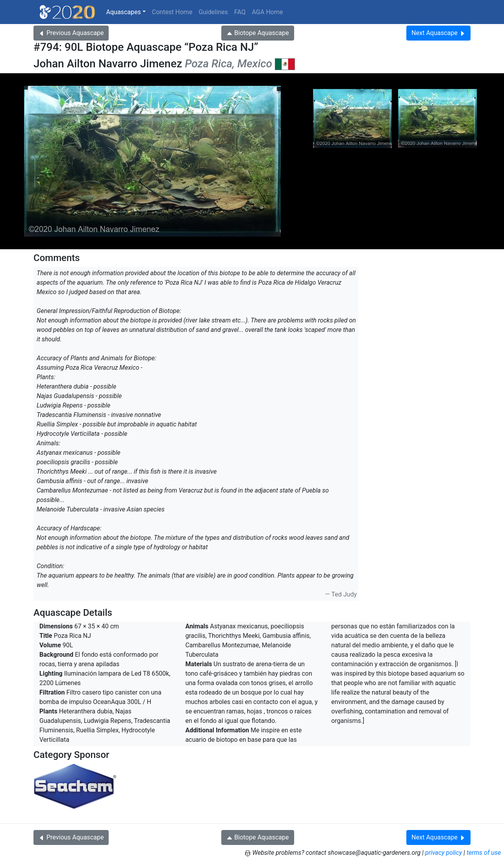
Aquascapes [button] (124, 12)
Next (438, 33)
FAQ (240, 12)
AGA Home (268, 12)
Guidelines (213, 12)
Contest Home (172, 12)
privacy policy (444, 853)
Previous (71, 33)
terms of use (484, 853)
